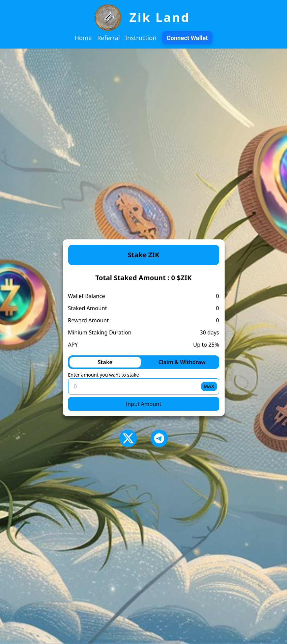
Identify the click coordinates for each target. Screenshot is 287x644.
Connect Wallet (187, 38)
